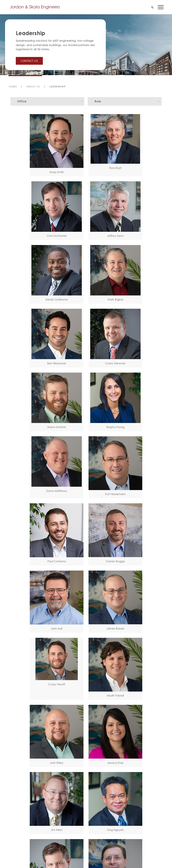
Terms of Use (17, 748)
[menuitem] (152, 7)
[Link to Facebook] (64, 749)
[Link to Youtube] (77, 749)
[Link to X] (71, 749)
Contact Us (29, 61)
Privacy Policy (38, 748)
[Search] (152, 7)
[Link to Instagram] (84, 749)
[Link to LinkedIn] (57, 749)
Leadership (31, 33)
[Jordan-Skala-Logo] (36, 7)
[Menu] (160, 7)
